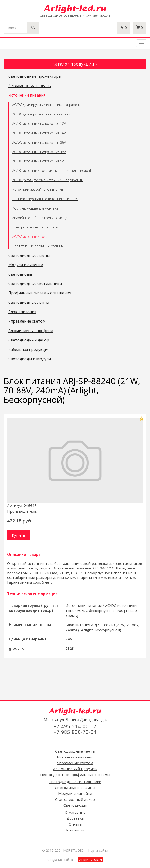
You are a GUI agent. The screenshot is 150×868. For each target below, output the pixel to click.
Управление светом (27, 321)
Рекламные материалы (30, 86)
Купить (19, 535)
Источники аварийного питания (38, 189)
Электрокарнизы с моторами (35, 227)
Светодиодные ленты (29, 303)
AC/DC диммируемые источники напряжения (47, 105)
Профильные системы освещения (40, 293)
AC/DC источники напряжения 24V (39, 133)
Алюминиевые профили (31, 331)
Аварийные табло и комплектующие (41, 218)
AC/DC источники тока (30, 237)
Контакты (75, 830)
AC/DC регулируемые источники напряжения (47, 180)
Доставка (75, 818)
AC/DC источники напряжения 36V (39, 142)
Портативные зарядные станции (38, 246)
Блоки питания (22, 312)
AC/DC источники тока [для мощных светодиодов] (52, 171)
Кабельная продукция (29, 350)
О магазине (75, 812)
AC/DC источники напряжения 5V (38, 161)
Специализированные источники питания (45, 199)
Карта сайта (98, 850)
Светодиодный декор (29, 340)
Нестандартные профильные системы (75, 775)
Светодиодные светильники (35, 284)
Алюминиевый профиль (75, 769)
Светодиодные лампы (29, 256)
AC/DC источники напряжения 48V (39, 152)
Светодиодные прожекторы (35, 76)
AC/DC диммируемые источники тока (41, 114)
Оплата (75, 824)
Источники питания (27, 95)
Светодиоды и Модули (30, 359)
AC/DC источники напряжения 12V (39, 124)
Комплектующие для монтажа (35, 208)
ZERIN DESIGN (90, 860)
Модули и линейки (26, 265)
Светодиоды (20, 274)
